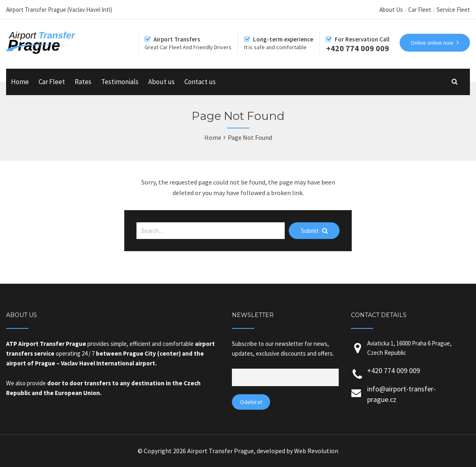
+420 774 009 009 (394, 370)
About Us (391, 10)
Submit (314, 231)
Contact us (200, 82)
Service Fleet (453, 10)
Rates (83, 82)
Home (20, 82)
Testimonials (120, 82)
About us (161, 82)
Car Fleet (420, 10)
